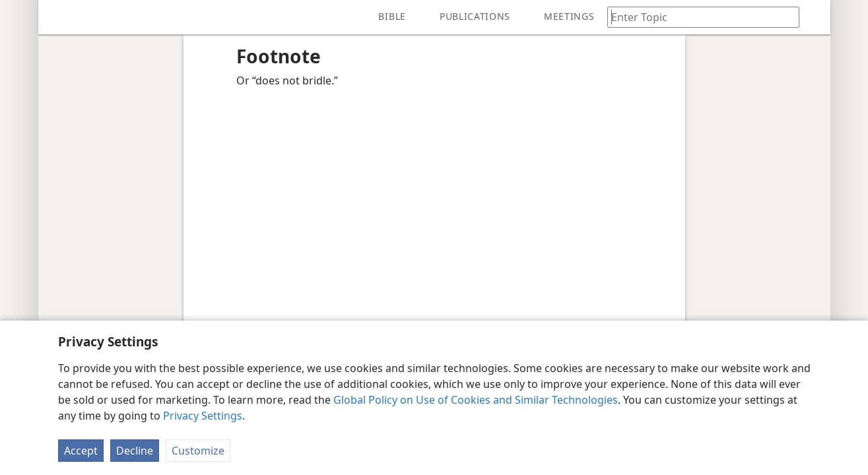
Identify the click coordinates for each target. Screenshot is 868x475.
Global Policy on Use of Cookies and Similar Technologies (476, 400)
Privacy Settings (203, 416)
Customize (198, 451)
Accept (81, 451)
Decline (135, 451)
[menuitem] (58, 17)
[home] (58, 17)
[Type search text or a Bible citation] (697, 17)
